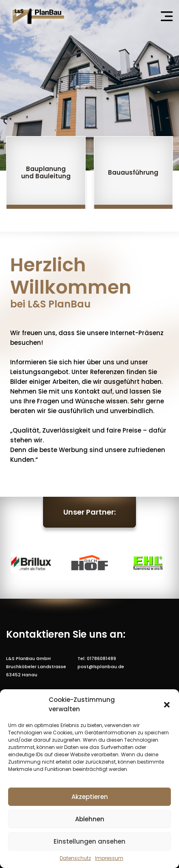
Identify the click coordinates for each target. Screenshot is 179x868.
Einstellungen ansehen (89, 841)
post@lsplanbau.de (101, 667)
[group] (46, 173)
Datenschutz (75, 858)
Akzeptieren (90, 797)
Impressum (109, 858)
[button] (167, 705)
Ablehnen (90, 819)
